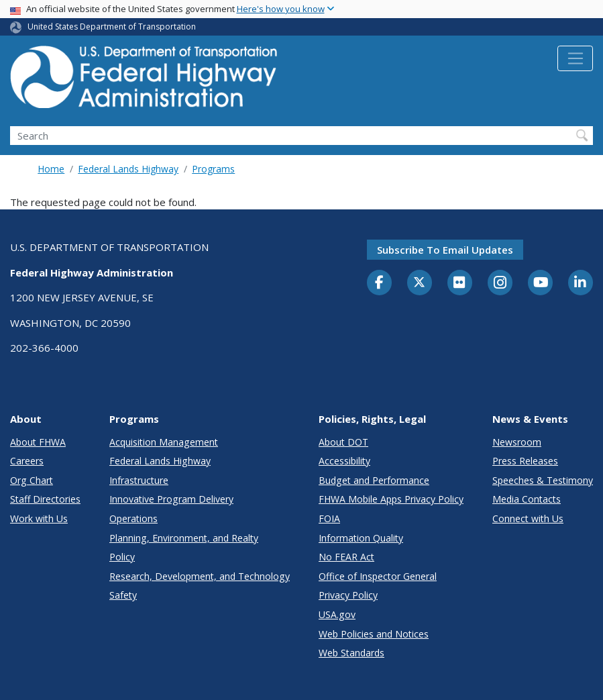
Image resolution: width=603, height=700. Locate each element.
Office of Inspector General (378, 576)
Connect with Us (528, 518)
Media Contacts (527, 499)
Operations (133, 518)
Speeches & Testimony (543, 480)
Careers (27, 461)
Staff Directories (45, 499)
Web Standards (351, 653)
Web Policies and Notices (374, 634)
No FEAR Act (346, 557)
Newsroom (517, 442)
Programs (213, 169)
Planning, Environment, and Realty (184, 538)
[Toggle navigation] (575, 58)
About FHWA (38, 442)
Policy (122, 557)
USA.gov (337, 614)
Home (51, 169)
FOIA (329, 518)
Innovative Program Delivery (171, 499)
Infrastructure (139, 480)
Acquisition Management (164, 442)
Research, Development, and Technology (200, 576)
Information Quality (361, 538)
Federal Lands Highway (128, 169)
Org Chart (32, 480)
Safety (123, 595)
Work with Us (39, 518)
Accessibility (344, 461)
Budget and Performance (374, 480)
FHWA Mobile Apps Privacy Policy (391, 499)
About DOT (343, 442)
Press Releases (525, 461)
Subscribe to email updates (445, 250)
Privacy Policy (348, 595)
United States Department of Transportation (112, 27)
